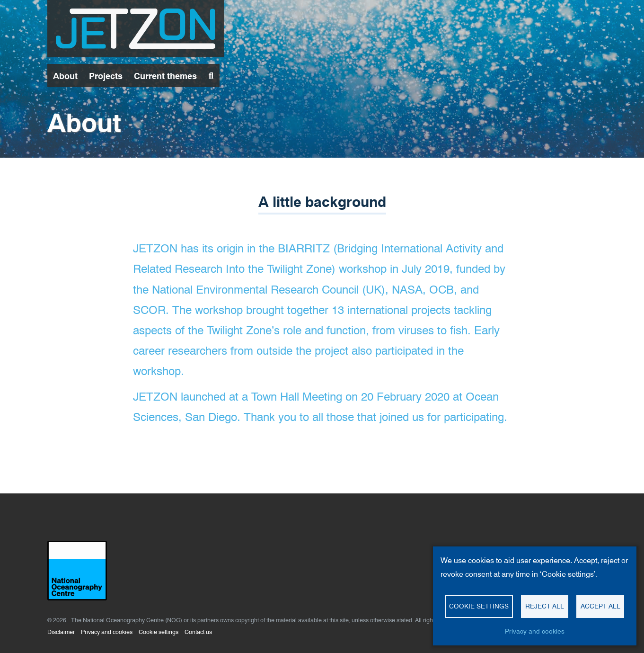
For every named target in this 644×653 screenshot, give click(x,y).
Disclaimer (61, 632)
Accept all (600, 606)
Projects (106, 76)
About (65, 76)
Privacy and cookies (107, 632)
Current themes (165, 76)
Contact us (198, 632)
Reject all (545, 606)
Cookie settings (159, 632)
